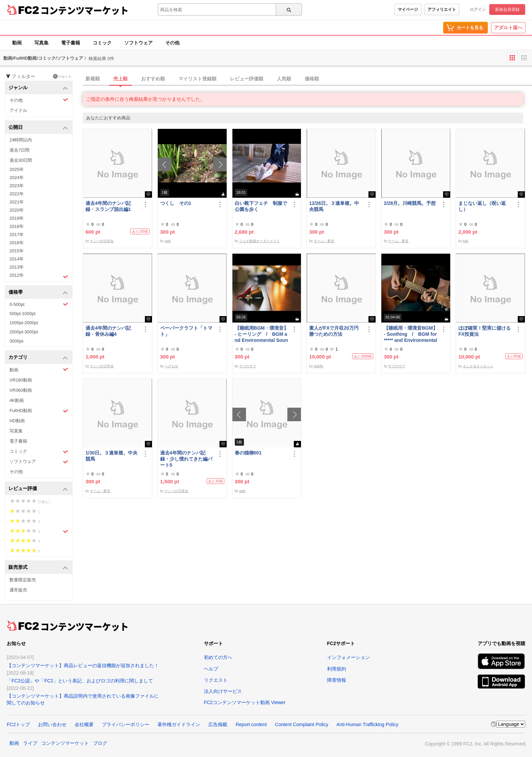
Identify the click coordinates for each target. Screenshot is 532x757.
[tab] (307, 79)
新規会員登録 (507, 9)
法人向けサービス (223, 691)
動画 (17, 43)
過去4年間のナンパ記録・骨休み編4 (108, 331)
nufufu (319, 366)
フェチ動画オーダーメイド (260, 241)
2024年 (17, 178)
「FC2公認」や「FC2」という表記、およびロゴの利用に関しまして (80, 681)
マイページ (408, 9)
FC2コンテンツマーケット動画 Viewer (245, 702)
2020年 (17, 210)
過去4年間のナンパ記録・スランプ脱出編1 (108, 206)
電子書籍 (71, 43)
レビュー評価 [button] (38, 489)
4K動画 (17, 400)
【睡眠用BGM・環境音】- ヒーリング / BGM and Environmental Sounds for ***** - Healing (262, 334)
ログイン (478, 9)
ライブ (30, 743)
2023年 (17, 186)
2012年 (39, 276)
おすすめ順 (153, 79)
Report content (251, 724)
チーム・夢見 (324, 241)
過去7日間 (20, 150)
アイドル (18, 110)
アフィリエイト (442, 9)
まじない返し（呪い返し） (482, 206)
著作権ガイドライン (179, 724)
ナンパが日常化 (102, 241)
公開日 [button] (38, 128)
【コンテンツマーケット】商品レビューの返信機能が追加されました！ (83, 665)
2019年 (17, 218)
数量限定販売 (23, 580)
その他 (172, 43)
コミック (102, 43)
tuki (465, 241)
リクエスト (216, 680)
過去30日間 (21, 160)
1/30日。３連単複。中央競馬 (111, 456)
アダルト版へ (508, 27)
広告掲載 (218, 724)
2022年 (17, 194)
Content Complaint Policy (301, 724)
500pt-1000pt (23, 314)
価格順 (312, 79)
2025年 (17, 169)
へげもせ (171, 366)
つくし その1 (176, 203)
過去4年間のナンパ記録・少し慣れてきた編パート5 (186, 459)
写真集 (41, 43)
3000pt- (17, 341)
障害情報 (337, 680)
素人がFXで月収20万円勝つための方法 (334, 331)
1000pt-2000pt (24, 323)
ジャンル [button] (38, 88)
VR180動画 (21, 380)
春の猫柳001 (248, 453)
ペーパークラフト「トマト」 (186, 331)
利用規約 (337, 669)
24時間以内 (21, 140)
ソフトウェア (138, 43)
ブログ (100, 743)
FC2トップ (18, 724)
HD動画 (17, 421)
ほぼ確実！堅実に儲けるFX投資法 (484, 331)
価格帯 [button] (38, 293)
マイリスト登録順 (197, 79)
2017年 (17, 235)
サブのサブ (248, 366)
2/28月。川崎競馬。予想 (410, 203)
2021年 (17, 202)
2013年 (17, 267)
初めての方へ (218, 657)
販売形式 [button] (38, 568)
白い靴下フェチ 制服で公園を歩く (261, 206)
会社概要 (84, 724)
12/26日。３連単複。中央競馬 (334, 206)
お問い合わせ (52, 724)
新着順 (93, 79)
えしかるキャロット (478, 366)
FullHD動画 (39, 411)
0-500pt (39, 304)
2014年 (17, 259)
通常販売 (18, 590)
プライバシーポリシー (126, 724)
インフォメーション (348, 657)
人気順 (284, 79)
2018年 (17, 226)
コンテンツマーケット (84, 10)
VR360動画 (21, 390)
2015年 (17, 251)
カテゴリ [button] (38, 358)
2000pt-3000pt (24, 332)
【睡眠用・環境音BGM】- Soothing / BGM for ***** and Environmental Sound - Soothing (411, 334)
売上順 (120, 79)
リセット (62, 76)
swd (168, 241)
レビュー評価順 (247, 79)
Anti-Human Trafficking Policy (367, 724)
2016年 (17, 243)
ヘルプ (211, 669)
